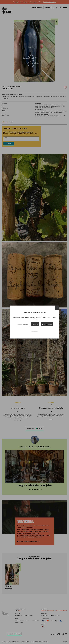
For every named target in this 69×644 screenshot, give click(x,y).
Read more (35, 331)
